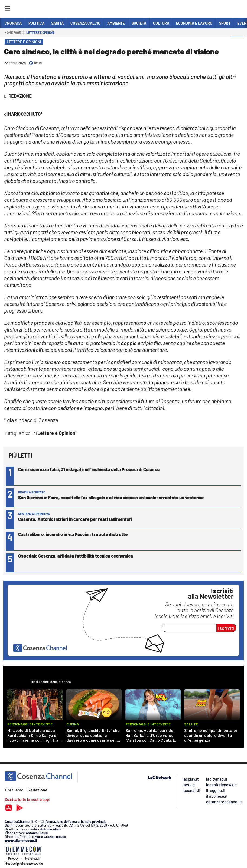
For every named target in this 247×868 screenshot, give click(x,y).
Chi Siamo (14, 790)
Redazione (38, 790)
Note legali (33, 858)
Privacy (13, 858)
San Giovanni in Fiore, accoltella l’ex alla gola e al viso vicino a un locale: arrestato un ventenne (111, 497)
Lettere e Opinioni (40, 32)
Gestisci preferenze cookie (24, 863)
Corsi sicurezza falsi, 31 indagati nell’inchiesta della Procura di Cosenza (89, 469)
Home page (13, 32)
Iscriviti (226, 628)
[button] (237, 43)
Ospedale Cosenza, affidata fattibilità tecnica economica (76, 556)
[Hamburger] (7, 9)
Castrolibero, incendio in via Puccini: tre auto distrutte (73, 534)
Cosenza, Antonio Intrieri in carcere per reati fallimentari (75, 519)
